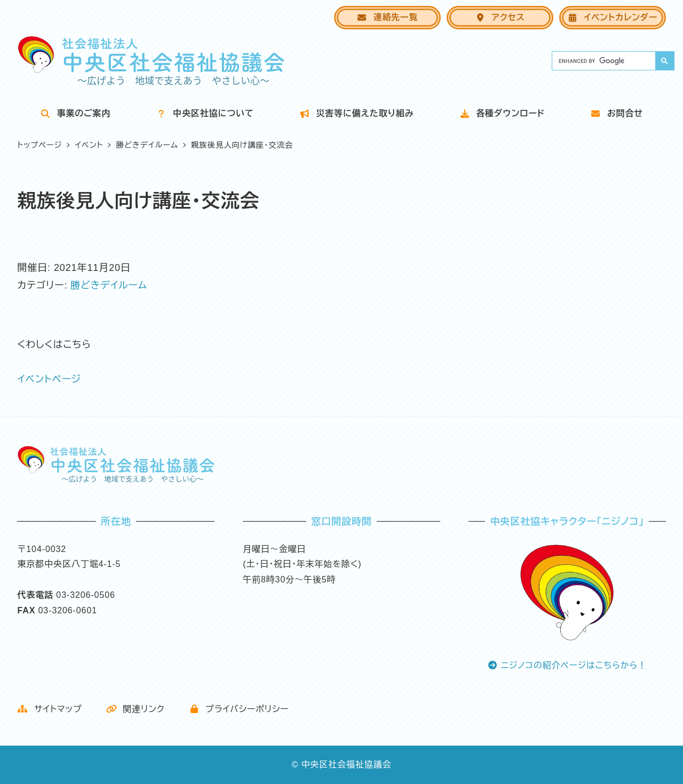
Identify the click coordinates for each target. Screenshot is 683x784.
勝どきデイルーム (109, 285)
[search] (603, 61)
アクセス (500, 17)
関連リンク (136, 709)
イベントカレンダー (612, 17)
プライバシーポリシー (239, 709)
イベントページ (49, 379)
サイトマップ (49, 709)
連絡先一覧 (387, 17)
